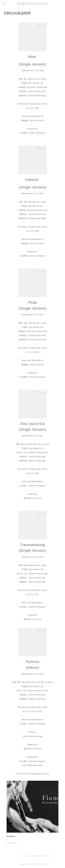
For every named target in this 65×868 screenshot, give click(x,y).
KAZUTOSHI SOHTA (32, 4)
